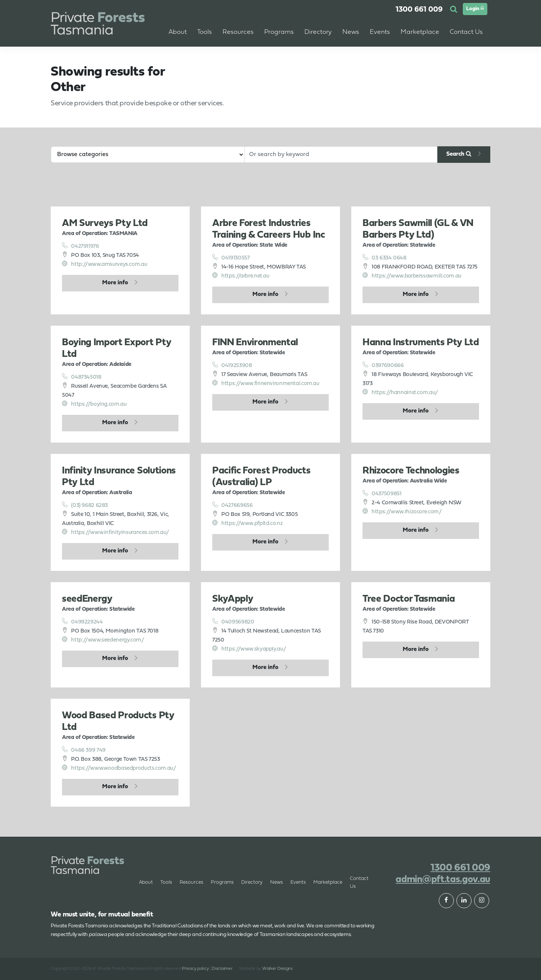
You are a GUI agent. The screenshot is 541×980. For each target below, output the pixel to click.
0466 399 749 (84, 750)
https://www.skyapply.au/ (249, 649)
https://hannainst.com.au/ (400, 392)
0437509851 (382, 493)
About (178, 32)
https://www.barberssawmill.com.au (412, 276)
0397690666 (383, 365)
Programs (222, 882)
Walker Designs (277, 969)
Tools (166, 882)
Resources (191, 882)
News (277, 882)
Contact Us (359, 883)
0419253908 (232, 365)
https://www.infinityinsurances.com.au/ (116, 532)
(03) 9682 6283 (85, 505)
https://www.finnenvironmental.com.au (266, 383)
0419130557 (231, 258)
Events (380, 32)
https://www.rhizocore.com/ (402, 511)
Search (459, 154)
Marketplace (328, 882)
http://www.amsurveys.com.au (104, 264)
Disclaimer (222, 969)
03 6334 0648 (385, 258)
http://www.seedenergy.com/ (103, 640)
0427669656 (233, 505)
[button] (455, 10)
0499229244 (82, 622)
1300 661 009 (419, 10)
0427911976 (81, 246)
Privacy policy (195, 969)
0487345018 (82, 377)
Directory (252, 882)
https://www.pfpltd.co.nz (247, 523)
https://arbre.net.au (241, 276)
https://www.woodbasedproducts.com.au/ (119, 768)
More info (115, 283)
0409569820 (233, 622)
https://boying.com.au (94, 404)
